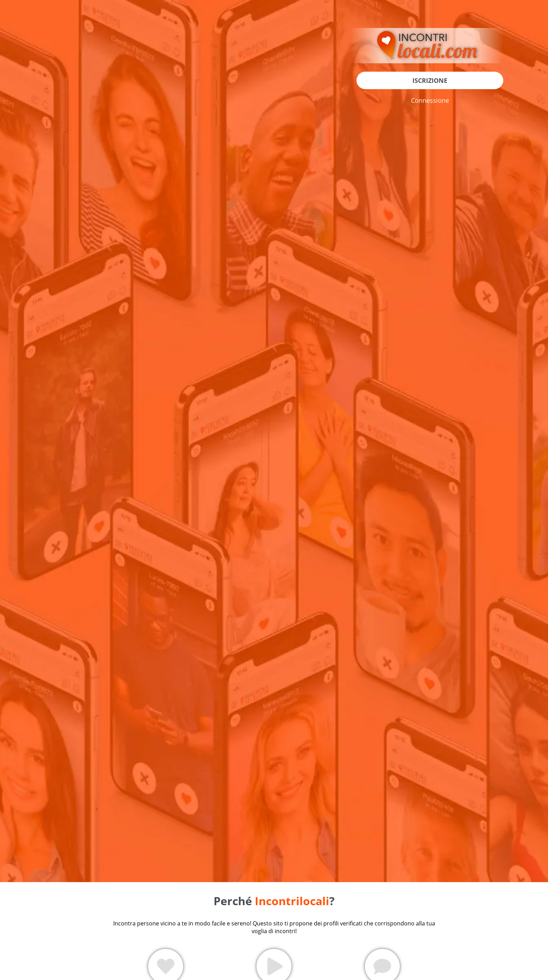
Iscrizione (430, 80)
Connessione (430, 100)
